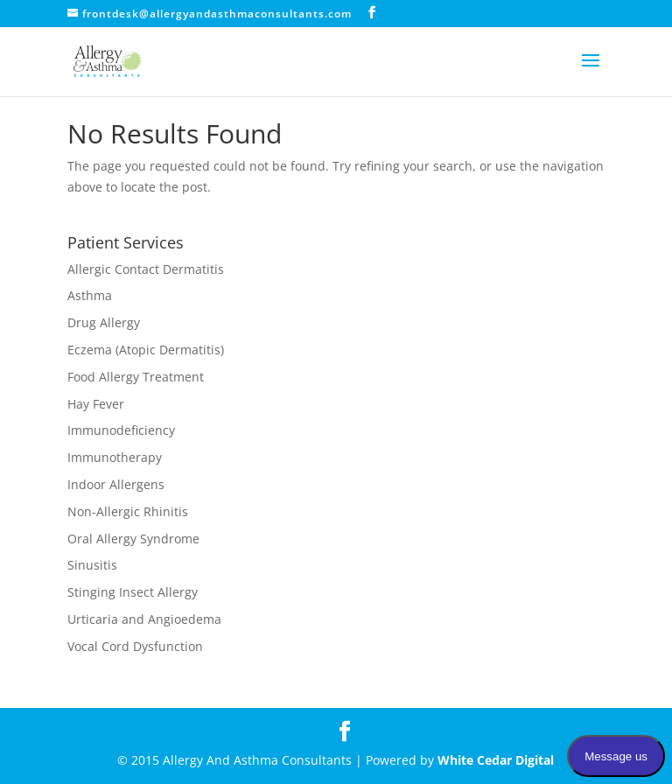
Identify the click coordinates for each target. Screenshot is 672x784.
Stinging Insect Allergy (133, 592)
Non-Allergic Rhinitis (128, 511)
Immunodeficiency (121, 430)
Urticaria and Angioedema (144, 619)
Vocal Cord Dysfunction (135, 646)
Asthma (90, 295)
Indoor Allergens (116, 484)
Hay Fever (96, 404)
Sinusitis (92, 565)
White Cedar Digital (496, 760)
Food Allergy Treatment (136, 377)
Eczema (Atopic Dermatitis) (146, 350)
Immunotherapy (115, 457)
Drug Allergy (104, 322)
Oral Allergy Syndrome (133, 539)
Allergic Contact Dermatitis (146, 269)
